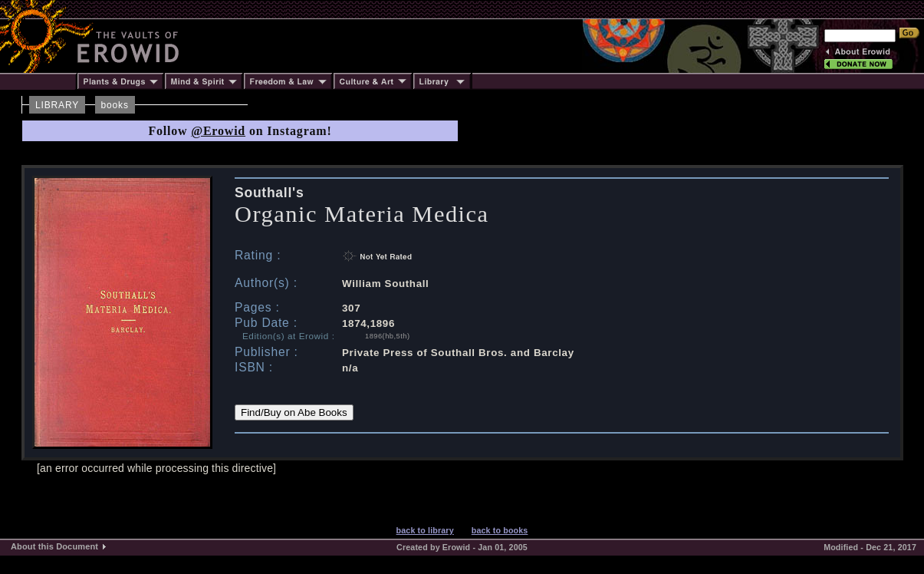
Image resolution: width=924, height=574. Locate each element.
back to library (425, 530)
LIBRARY (57, 105)
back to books (500, 530)
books (115, 105)
